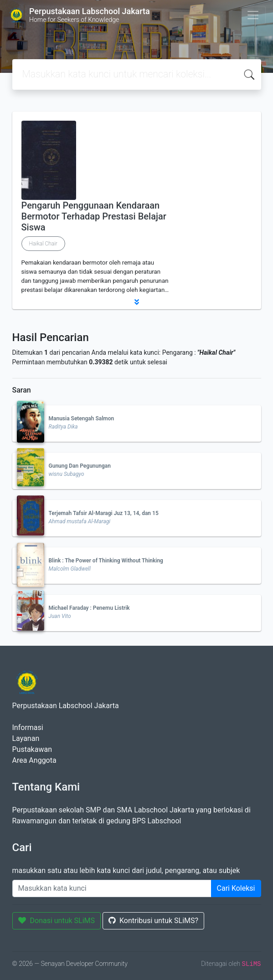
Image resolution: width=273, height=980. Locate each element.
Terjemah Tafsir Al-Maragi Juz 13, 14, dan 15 (104, 513)
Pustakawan (32, 749)
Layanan (26, 738)
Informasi (28, 727)
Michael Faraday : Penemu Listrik (89, 608)
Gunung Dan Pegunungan (80, 466)
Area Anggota (34, 760)
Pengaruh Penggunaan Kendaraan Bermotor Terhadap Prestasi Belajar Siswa (94, 216)
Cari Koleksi (236, 888)
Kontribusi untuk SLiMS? (153, 921)
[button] (137, 302)
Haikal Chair (43, 244)
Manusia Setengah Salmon (82, 419)
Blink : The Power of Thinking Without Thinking (106, 561)
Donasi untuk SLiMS (57, 921)
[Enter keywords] (112, 888)
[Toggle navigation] (253, 15)
